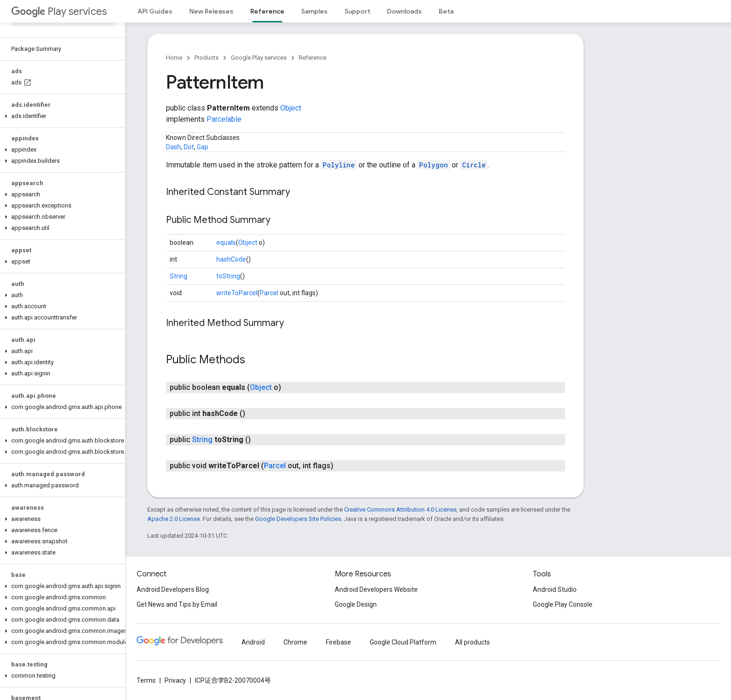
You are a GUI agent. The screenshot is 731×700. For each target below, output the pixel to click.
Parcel (269, 293)
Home (174, 58)
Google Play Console (563, 604)
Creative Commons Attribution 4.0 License (400, 509)
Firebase (338, 642)
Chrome (295, 642)
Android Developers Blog (173, 589)
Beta (446, 11)
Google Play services (259, 58)
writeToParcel (237, 293)
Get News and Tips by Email (177, 604)
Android (253, 642)
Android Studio (555, 589)
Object (291, 108)
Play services (59, 11)
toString (228, 276)
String (179, 276)
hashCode (231, 259)
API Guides (155, 11)
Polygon (434, 165)
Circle (474, 165)
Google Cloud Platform (403, 642)
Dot (189, 147)
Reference (313, 58)
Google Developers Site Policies (298, 519)
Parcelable (224, 119)
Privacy (175, 680)
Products (207, 58)
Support (357, 11)
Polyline (339, 165)
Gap (203, 147)
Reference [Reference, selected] (267, 11)
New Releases (211, 11)
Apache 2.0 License (174, 519)
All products (472, 642)
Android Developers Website (376, 589)
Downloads (404, 11)
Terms (146, 680)
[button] (61, 116)
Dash (173, 147)
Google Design (356, 604)
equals (226, 243)
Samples (314, 11)
